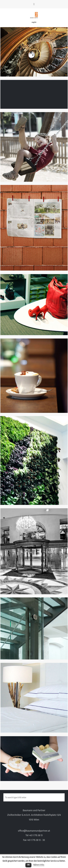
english (34, 22)
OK (28, 865)
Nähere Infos (39, 865)
